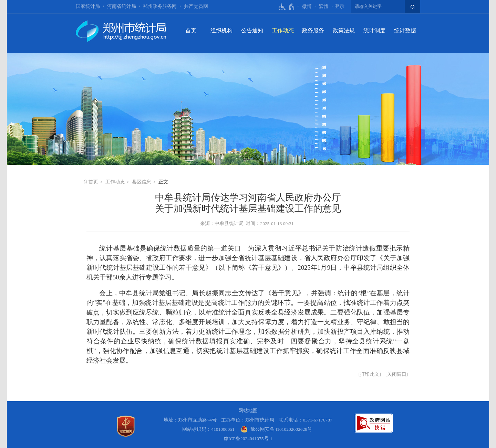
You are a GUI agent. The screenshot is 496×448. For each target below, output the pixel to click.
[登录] (340, 7)
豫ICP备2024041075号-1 (248, 439)
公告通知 (252, 30)
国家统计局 (88, 6)
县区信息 (142, 182)
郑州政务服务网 (160, 6)
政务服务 (313, 30)
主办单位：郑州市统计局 (248, 420)
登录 (340, 6)
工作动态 (283, 30)
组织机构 (221, 30)
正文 (163, 182)
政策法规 (344, 30)
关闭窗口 (397, 374)
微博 (307, 6)
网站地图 (248, 411)
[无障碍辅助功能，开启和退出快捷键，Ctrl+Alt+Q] (287, 7)
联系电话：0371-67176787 (306, 420)
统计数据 (405, 30)
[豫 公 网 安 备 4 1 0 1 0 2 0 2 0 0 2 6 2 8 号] (276, 429)
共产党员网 (196, 6)
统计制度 (374, 30)
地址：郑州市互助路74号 (190, 420)
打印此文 (370, 374)
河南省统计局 (122, 6)
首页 (191, 30)
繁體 (323, 6)
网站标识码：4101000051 (208, 429)
